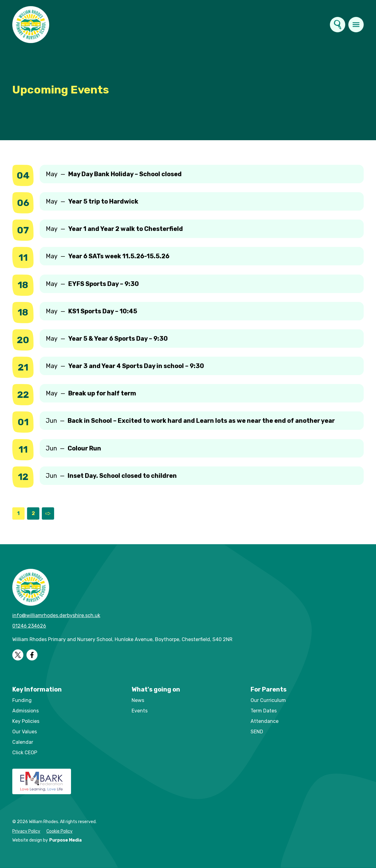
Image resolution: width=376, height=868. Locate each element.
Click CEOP (25, 753)
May (114, 174)
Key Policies (26, 721)
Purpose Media (65, 840)
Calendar (23, 742)
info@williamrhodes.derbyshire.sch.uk (56, 615)
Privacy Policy (26, 831)
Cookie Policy (59, 831)
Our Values (25, 732)
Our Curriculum (268, 700)
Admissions (26, 711)
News (138, 700)
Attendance (265, 721)
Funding (22, 700)
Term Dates (264, 711)
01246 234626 (29, 626)
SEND (257, 732)
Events (140, 711)
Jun (190, 421)
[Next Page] (48, 513)
